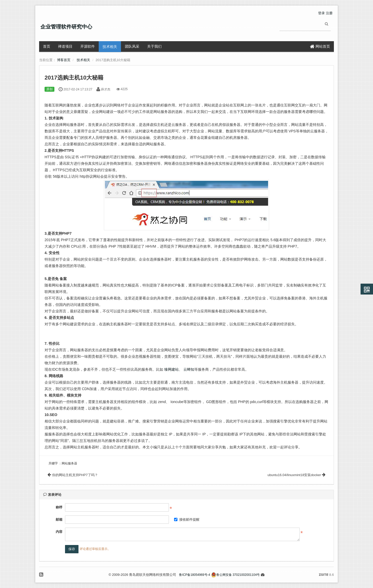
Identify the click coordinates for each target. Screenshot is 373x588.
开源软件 (88, 46)
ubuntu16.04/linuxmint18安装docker (296, 475)
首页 (47, 46)
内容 (59, 532)
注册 (329, 13)
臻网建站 (171, 369)
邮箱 (59, 519)
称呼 (59, 507)
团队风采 (132, 46)
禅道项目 (65, 46)
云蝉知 (189, 369)
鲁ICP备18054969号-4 (195, 575)
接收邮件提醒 (187, 519)
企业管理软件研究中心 (66, 27)
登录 (321, 13)
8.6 (326, 575)
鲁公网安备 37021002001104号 (236, 575)
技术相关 (110, 47)
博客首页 (64, 60)
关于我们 (154, 46)
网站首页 (320, 46)
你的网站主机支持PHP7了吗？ (73, 475)
